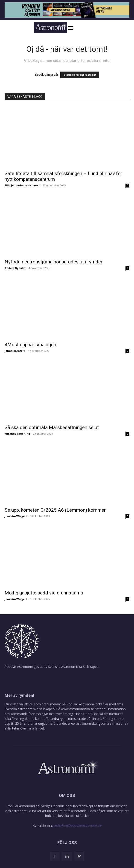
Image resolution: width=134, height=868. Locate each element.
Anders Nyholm (15, 268)
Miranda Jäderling (17, 434)
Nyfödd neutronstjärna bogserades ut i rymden (54, 262)
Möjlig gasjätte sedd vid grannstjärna (44, 593)
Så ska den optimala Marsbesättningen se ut (52, 427)
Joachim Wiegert (16, 516)
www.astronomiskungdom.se (90, 723)
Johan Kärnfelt (15, 351)
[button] (75, 28)
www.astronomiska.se (77, 709)
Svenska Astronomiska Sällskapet (73, 667)
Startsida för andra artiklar (80, 75)
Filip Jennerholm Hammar (22, 185)
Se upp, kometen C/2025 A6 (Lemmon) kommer (55, 510)
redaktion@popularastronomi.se (78, 825)
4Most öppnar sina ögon (30, 345)
